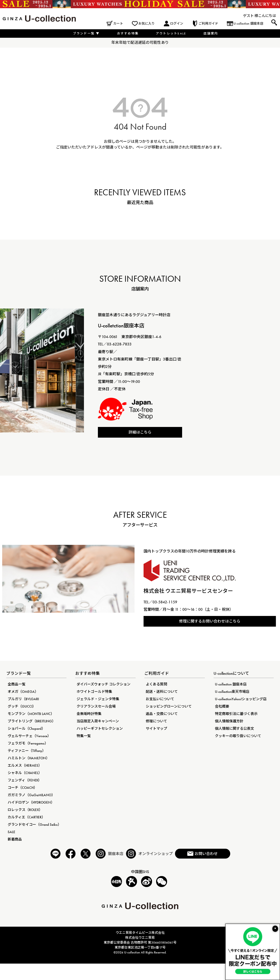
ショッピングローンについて (169, 706)
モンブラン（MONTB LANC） (31, 714)
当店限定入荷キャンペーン (98, 721)
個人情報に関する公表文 (234, 729)
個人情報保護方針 (229, 721)
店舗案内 (211, 33)
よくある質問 (156, 684)
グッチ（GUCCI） (22, 706)
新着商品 (15, 839)
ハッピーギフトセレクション (100, 729)
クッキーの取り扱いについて (238, 736)
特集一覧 (84, 736)
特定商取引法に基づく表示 (236, 714)
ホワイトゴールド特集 (94, 692)
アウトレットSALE (171, 33)
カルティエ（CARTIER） (26, 817)
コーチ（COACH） (22, 788)
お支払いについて (160, 699)
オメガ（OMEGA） (23, 692)
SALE (11, 832)
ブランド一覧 (86, 33)
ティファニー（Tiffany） (27, 751)
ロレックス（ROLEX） (25, 810)
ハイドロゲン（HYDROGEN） (31, 802)
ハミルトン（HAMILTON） (29, 758)
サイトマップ (156, 729)
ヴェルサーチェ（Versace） (29, 736)
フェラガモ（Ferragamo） (28, 743)
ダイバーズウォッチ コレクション (103, 684)
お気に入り (147, 24)
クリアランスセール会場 (96, 706)
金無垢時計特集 (89, 714)
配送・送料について (162, 692)
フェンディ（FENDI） (25, 780)
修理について (156, 721)
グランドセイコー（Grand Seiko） (34, 825)
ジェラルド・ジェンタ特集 (98, 699)
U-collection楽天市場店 (232, 692)
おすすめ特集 (128, 33)
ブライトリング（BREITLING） (32, 721)
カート (118, 24)
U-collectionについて (231, 673)
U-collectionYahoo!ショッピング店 (241, 699)
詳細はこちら (140, 432)
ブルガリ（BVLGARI (23, 699)
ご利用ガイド (208, 24)
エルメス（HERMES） (25, 765)
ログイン (177, 24)
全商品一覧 (17, 684)
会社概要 (222, 706)
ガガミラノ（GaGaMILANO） (31, 795)
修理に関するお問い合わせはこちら (210, 621)
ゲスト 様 (251, 16)
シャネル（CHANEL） (25, 773)
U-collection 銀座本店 (248, 24)
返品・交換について (162, 714)
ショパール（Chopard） (26, 729)
